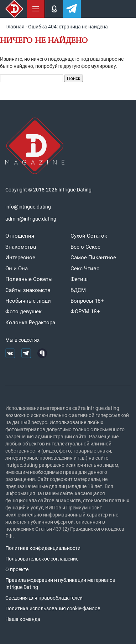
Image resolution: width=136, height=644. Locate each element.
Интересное (20, 258)
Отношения (20, 236)
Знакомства (21, 247)
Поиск (74, 78)
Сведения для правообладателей (44, 598)
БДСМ (78, 290)
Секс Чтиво (85, 269)
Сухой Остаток (89, 236)
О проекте (17, 569)
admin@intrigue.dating (31, 219)
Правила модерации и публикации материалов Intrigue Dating (60, 584)
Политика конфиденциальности (43, 548)
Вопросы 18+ (87, 301)
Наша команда (23, 619)
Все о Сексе (85, 247)
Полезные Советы (29, 279)
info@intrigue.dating (28, 207)
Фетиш (79, 279)
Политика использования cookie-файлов (53, 608)
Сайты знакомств (28, 290)
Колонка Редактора (30, 323)
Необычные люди (28, 301)
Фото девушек (23, 312)
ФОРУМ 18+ (85, 312)
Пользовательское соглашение (42, 559)
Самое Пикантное (93, 258)
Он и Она (17, 269)
